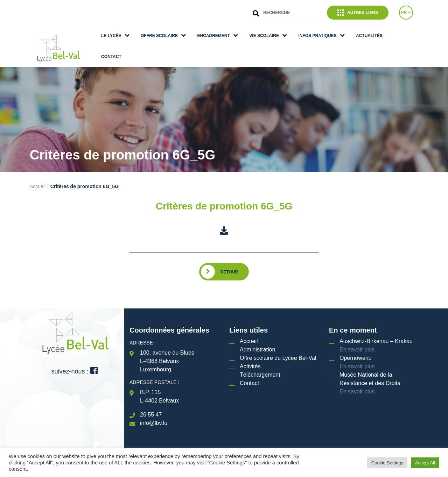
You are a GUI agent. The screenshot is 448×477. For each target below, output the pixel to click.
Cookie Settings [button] (387, 463)
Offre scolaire (159, 36)
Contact (111, 57)
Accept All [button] (425, 463)
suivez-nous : (74, 371)
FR (406, 13)
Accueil (38, 186)
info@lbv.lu (154, 423)
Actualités (369, 36)
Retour (229, 272)
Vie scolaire (264, 36)
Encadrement (214, 36)
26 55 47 (151, 415)
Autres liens (358, 13)
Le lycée (111, 36)
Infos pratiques (317, 36)
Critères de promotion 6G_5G (224, 206)
